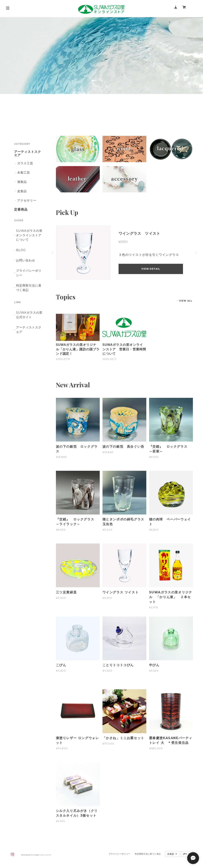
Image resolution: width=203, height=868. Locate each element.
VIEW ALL (186, 301)
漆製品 (22, 182)
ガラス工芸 (25, 163)
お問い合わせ (26, 260)
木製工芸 (24, 173)
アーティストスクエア (28, 154)
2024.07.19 (63, 359)
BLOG (21, 250)
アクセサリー (27, 200)
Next (196, 253)
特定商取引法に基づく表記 (29, 288)
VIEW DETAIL (151, 269)
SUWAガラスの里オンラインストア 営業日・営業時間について (124, 349)
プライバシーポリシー (29, 273)
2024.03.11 (110, 359)
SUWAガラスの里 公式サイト (29, 315)
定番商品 (21, 210)
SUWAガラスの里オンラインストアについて (29, 235)
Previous (53, 253)
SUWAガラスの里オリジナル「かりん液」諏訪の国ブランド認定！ (78, 349)
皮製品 (22, 191)
